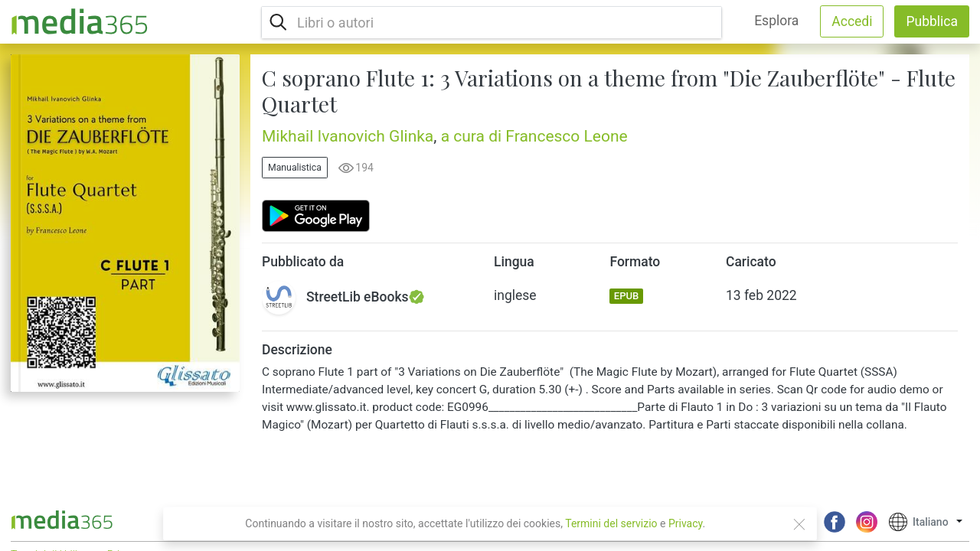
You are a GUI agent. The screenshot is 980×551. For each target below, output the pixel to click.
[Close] (799, 524)
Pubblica (932, 21)
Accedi (852, 21)
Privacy (686, 523)
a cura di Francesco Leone (534, 136)
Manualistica (295, 168)
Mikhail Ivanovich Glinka (348, 136)
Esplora (776, 21)
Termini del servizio (611, 523)
